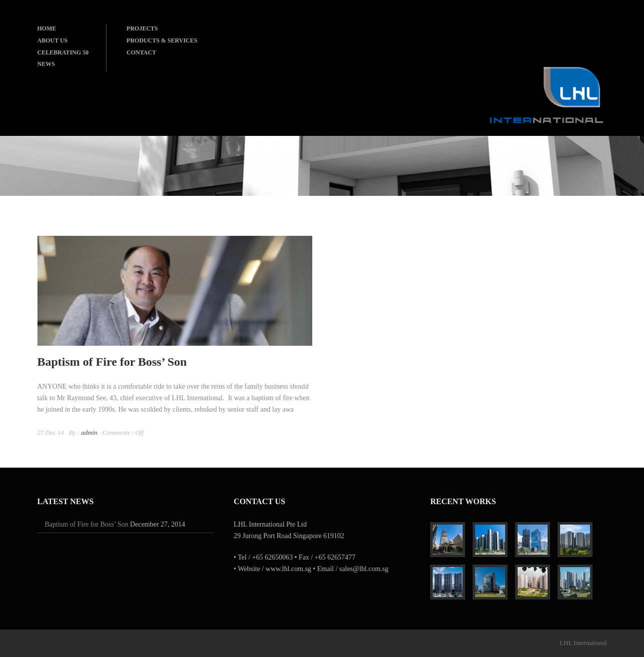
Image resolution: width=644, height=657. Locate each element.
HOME (47, 28)
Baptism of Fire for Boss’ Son (112, 362)
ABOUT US (53, 40)
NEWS (46, 64)
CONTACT (141, 52)
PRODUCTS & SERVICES (162, 40)
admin (89, 432)
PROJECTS (142, 28)
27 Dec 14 (51, 432)
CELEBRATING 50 (63, 52)
